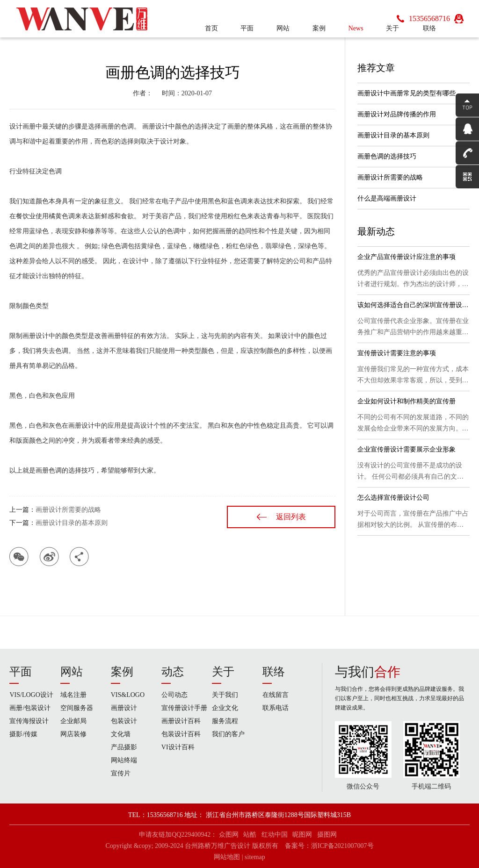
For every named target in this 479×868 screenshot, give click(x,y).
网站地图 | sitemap (239, 857)
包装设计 (124, 721)
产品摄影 (124, 747)
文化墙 (121, 734)
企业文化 (225, 708)
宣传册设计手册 (184, 708)
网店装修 (73, 734)
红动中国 (275, 835)
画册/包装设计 (30, 708)
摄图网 (327, 835)
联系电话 (276, 708)
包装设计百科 (181, 734)
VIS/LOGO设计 (31, 695)
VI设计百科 (178, 747)
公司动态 (174, 695)
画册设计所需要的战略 (68, 510)
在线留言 (276, 695)
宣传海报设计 (29, 721)
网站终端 (124, 760)
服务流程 (225, 721)
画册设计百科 (181, 721)
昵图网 (302, 835)
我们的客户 (228, 734)
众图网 (229, 835)
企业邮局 (73, 721)
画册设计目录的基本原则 (72, 523)
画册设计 (124, 708)
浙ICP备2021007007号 (342, 846)
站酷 (250, 835)
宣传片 (121, 773)
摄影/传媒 (23, 734)
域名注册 (73, 695)
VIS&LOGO (128, 695)
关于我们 (225, 695)
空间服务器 (77, 708)
